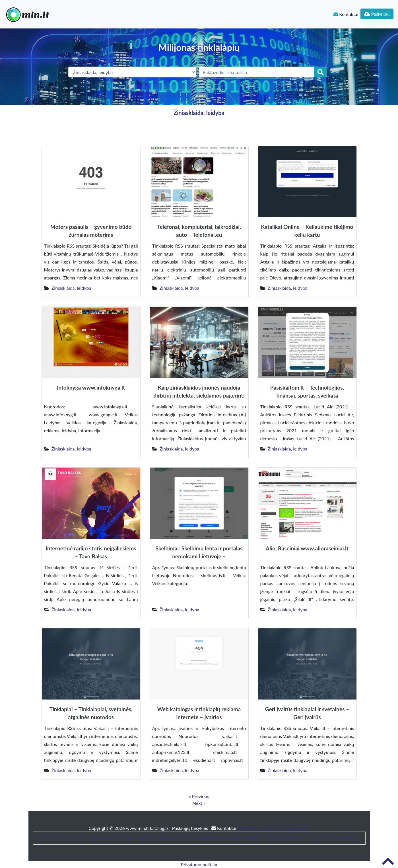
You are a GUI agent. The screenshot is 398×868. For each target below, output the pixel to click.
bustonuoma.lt (170, 838)
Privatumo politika (199, 864)
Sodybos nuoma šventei (331, 838)
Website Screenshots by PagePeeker (273, 828)
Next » (199, 803)
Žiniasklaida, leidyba (199, 113)
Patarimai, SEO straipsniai (61, 838)
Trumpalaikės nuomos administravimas (226, 838)
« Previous (199, 796)
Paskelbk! (377, 14)
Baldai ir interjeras (286, 838)
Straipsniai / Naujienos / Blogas (121, 838)
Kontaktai (346, 14)
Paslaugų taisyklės (191, 828)
